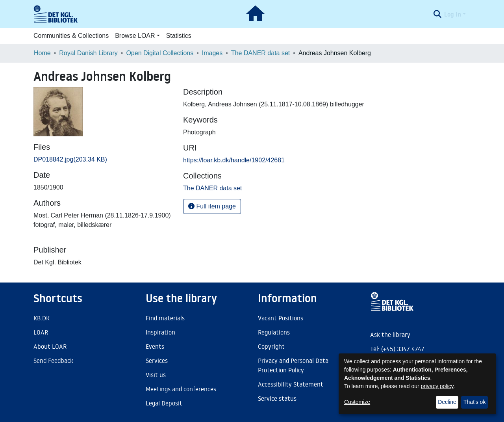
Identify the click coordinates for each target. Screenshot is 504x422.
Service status (277, 398)
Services (157, 361)
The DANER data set (260, 53)
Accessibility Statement (291, 384)
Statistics (179, 36)
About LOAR (50, 346)
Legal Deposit (164, 403)
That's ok (474, 402)
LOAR (41, 332)
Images (212, 53)
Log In (453, 14)
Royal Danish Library (88, 53)
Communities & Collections (71, 36)
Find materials (165, 318)
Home (42, 53)
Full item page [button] (212, 206)
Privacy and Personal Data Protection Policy (293, 365)
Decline (447, 402)
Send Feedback (53, 361)
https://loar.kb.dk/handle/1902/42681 (234, 160)
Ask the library (390, 335)
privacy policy (437, 386)
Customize (357, 402)
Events (155, 346)
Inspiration (160, 332)
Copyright (271, 346)
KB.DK (42, 318)
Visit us (156, 375)
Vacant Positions (281, 318)
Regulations (274, 332)
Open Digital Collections (160, 53)
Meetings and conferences (181, 389)
